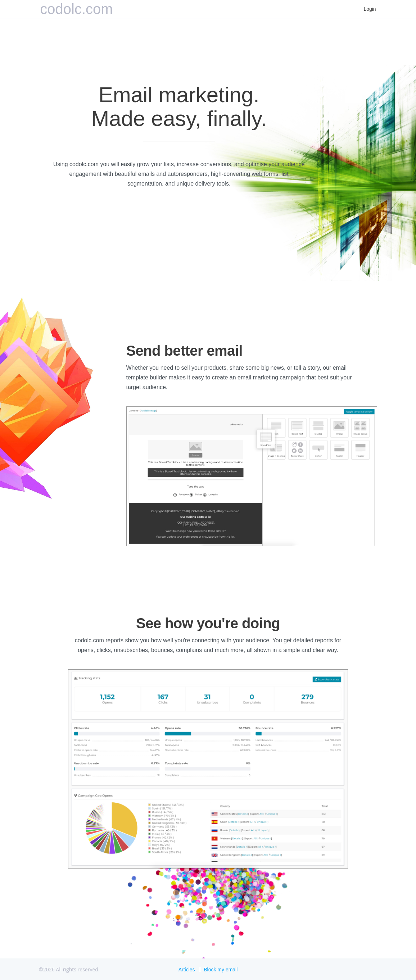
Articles (187, 970)
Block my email (221, 970)
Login (370, 9)
